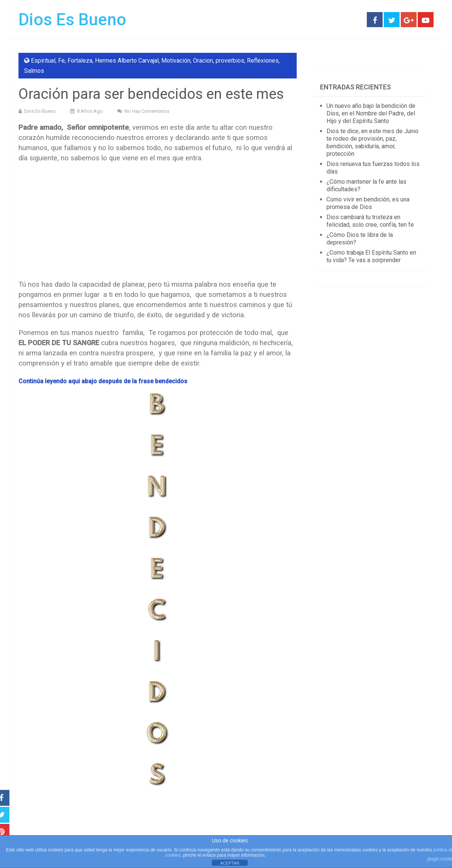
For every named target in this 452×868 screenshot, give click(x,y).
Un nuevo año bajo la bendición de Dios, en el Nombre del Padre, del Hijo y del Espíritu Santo (371, 113)
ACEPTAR (230, 863)
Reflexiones (263, 61)
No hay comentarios (147, 111)
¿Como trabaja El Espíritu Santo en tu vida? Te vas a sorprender (371, 256)
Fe (61, 61)
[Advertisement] (158, 224)
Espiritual (43, 61)
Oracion (203, 61)
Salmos (34, 71)
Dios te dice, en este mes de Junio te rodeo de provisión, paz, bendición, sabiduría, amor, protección (372, 142)
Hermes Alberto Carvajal (127, 61)
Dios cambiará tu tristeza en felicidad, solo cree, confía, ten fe (370, 221)
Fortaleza (80, 61)
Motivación (176, 61)
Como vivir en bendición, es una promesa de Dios (368, 203)
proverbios (230, 61)
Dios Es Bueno (72, 20)
